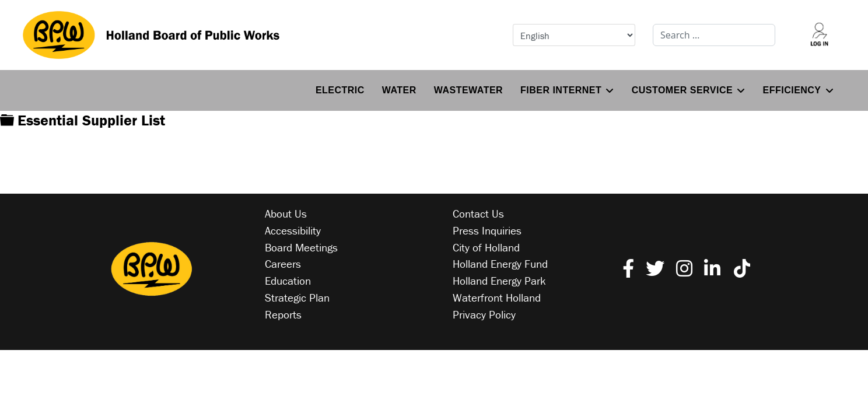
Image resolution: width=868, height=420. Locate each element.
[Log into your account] (819, 35)
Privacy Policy (484, 314)
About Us (286, 213)
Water (399, 90)
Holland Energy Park (499, 281)
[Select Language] (574, 35)
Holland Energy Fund (500, 264)
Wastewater (468, 90)
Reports (283, 314)
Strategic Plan (297, 297)
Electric (340, 90)
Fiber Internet (561, 90)
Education (288, 281)
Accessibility (293, 230)
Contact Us (478, 213)
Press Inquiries (487, 230)
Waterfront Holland (497, 297)
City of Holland (486, 247)
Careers (283, 264)
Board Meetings (301, 247)
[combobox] (714, 35)
